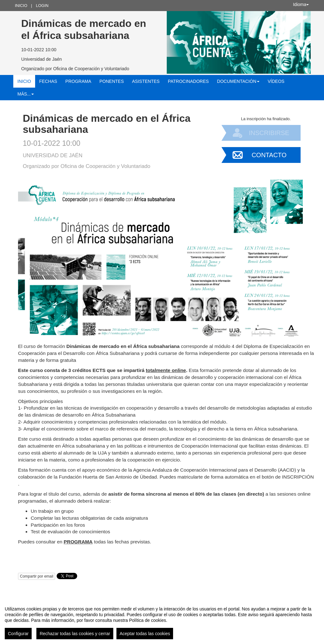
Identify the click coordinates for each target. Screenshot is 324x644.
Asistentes (146, 81)
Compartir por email (37, 576)
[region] (162, 620)
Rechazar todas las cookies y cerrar (75, 634)
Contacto (269, 155)
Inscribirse (269, 133)
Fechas (48, 81)
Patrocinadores (188, 81)
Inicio (21, 6)
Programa (78, 81)
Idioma (301, 4)
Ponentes (112, 81)
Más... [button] (26, 94)
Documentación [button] (238, 81)
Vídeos (276, 81)
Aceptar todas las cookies (145, 634)
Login (42, 6)
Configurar (18, 634)
